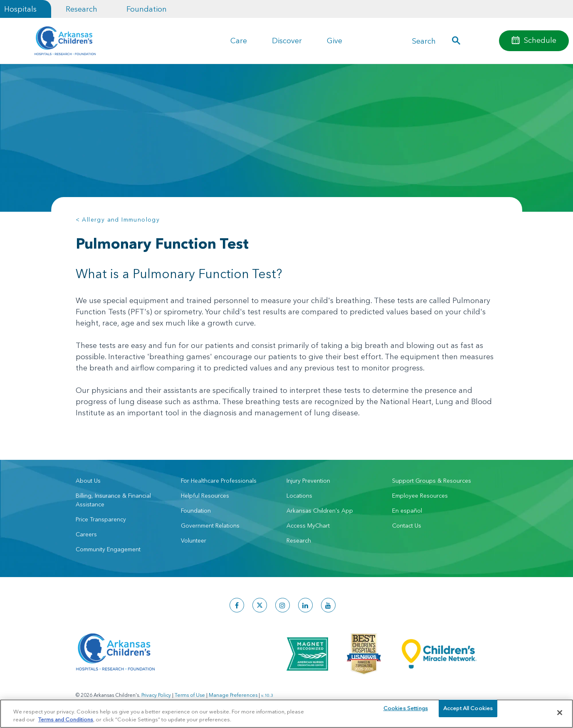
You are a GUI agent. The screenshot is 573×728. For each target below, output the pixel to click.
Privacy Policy (156, 695)
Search (424, 41)
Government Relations (210, 526)
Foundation (147, 9)
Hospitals (20, 9)
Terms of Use (190, 695)
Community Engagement (108, 549)
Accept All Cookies (468, 712)
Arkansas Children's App (320, 511)
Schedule (540, 40)
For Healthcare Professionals (219, 481)
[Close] (560, 713)
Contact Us (407, 526)
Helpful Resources (205, 496)
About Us (88, 481)
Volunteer (194, 540)
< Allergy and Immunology (118, 220)
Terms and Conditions (66, 719)
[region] (286, 713)
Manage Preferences (233, 695)
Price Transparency (101, 519)
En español (407, 511)
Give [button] (335, 41)
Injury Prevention (308, 481)
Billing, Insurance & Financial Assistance (113, 500)
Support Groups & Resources (432, 481)
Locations (299, 496)
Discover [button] (287, 41)
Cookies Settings (406, 712)
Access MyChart (308, 526)
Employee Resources (420, 496)
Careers (86, 534)
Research (82, 9)
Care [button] (239, 41)
